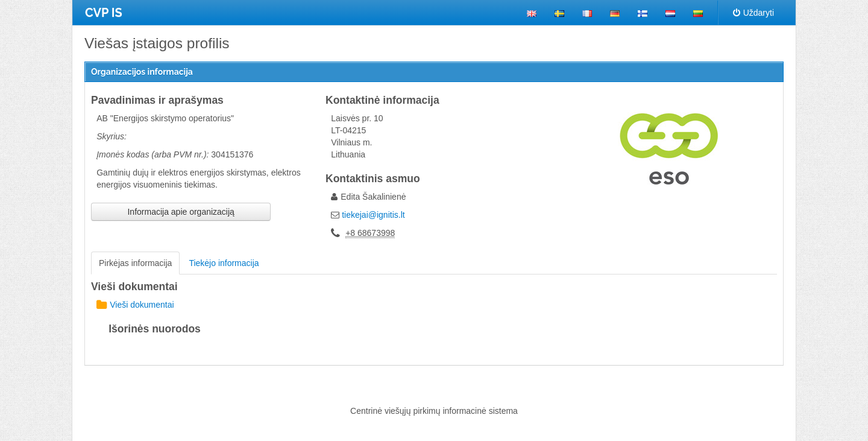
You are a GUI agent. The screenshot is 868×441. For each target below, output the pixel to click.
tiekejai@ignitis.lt (373, 215)
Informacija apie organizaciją (181, 212)
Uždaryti (753, 13)
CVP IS (104, 13)
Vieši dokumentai (135, 305)
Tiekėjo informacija (224, 263)
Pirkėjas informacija (135, 263)
